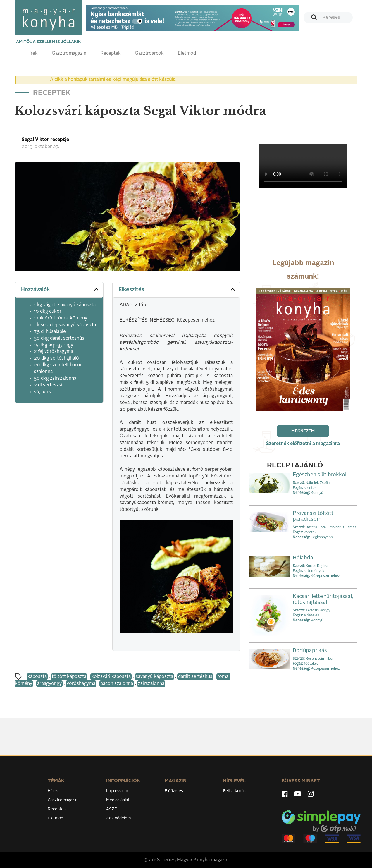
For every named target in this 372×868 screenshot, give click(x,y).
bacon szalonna (117, 684)
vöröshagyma (81, 684)
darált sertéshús (195, 677)
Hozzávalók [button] (60, 289)
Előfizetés (174, 791)
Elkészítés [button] (177, 289)
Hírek (32, 54)
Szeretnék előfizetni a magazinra (303, 444)
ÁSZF (112, 809)
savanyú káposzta (154, 677)
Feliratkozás (234, 791)
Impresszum (118, 791)
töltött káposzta (69, 677)
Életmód (187, 54)
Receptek (111, 54)
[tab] (59, 290)
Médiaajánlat (118, 800)
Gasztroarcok (149, 54)
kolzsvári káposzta (111, 677)
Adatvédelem (118, 818)
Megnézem (303, 431)
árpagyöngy (49, 684)
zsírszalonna (151, 684)
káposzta (37, 677)
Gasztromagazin (69, 54)
